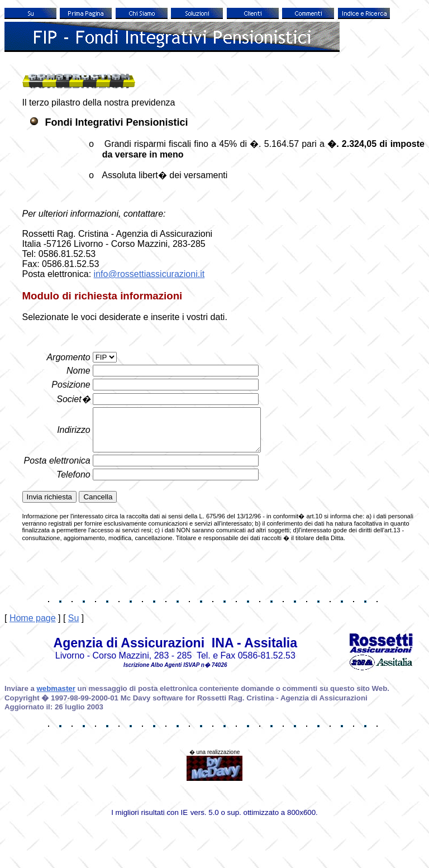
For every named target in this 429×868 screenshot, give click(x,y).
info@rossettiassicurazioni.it (149, 274)
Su (74, 626)
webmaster (56, 697)
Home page (33, 626)
